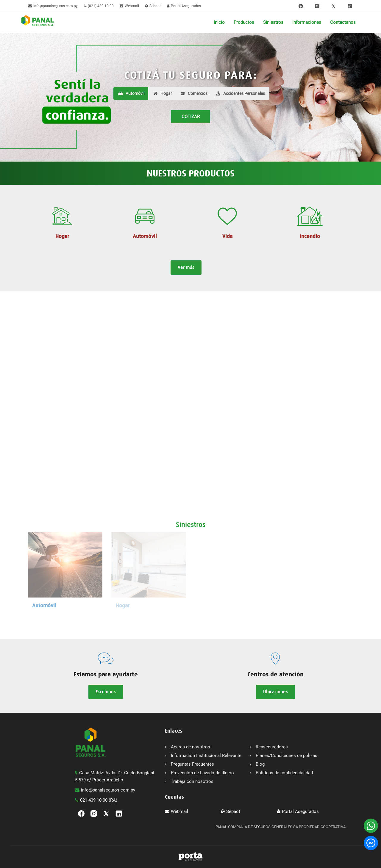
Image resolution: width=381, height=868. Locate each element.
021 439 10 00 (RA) (96, 800)
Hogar (162, 93)
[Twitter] (334, 6)
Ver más (186, 267)
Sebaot (153, 6)
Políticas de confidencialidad (284, 773)
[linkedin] (350, 6)
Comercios (198, 93)
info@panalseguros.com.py (53, 6)
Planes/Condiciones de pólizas (286, 756)
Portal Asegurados (184, 6)
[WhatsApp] (371, 826)
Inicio (219, 22)
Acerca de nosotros (190, 747)
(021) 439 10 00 (99, 6)
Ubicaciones (275, 692)
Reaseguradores (272, 747)
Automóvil (131, 93)
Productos (244, 22)
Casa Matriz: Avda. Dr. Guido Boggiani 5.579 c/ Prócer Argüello (115, 776)
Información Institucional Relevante (206, 756)
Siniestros (273, 22)
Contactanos (343, 22)
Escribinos (106, 692)
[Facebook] (301, 6)
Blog (260, 764)
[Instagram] (317, 6)
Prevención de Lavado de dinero (202, 773)
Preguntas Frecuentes (192, 764)
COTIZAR (191, 117)
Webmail (129, 6)
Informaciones (307, 22)
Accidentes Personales (244, 93)
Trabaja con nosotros (192, 781)
